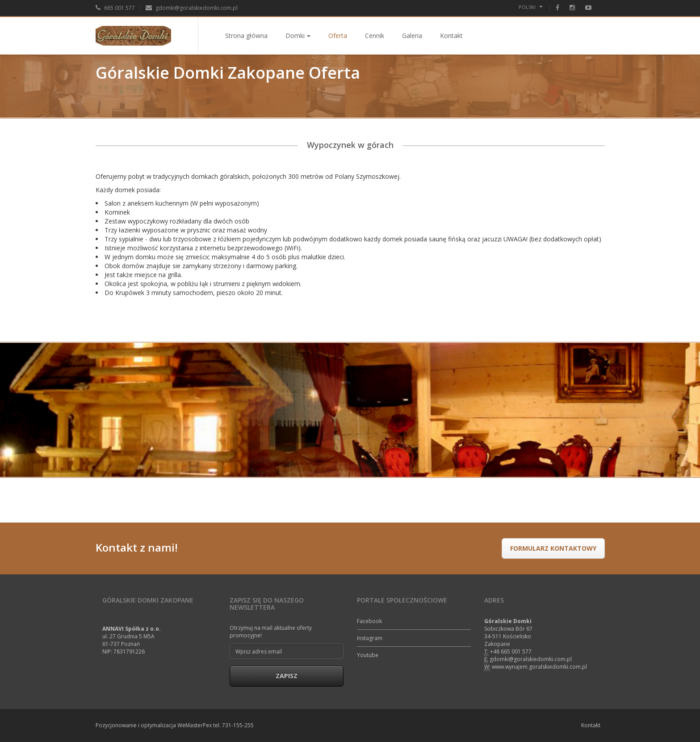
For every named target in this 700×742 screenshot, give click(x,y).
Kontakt (451, 36)
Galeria (412, 36)
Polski (531, 7)
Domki (298, 36)
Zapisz (287, 676)
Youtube (368, 655)
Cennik (375, 36)
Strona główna (246, 36)
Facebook (369, 621)
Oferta (338, 36)
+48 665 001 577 (511, 651)
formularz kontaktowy (553, 548)
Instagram (370, 638)
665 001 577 (115, 8)
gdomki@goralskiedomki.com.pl (192, 8)
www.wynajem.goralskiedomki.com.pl (539, 667)
